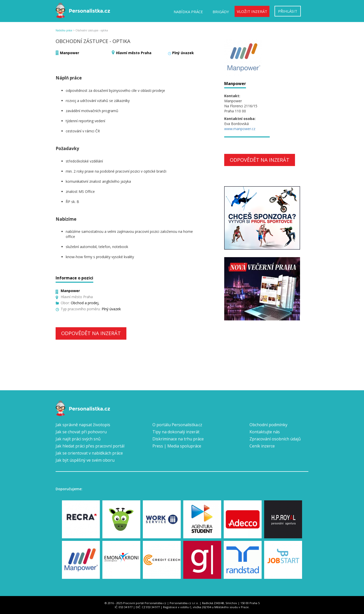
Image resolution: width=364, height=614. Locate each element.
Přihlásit (288, 11)
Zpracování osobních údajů (275, 439)
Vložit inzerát (252, 11)
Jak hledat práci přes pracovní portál (90, 446)
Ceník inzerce (262, 446)
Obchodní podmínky (268, 425)
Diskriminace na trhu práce (178, 439)
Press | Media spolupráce (177, 446)
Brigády (221, 12)
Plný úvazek (183, 53)
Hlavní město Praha (134, 53)
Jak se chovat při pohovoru (81, 432)
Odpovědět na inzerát (91, 333)
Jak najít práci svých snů (78, 439)
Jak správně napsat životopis (83, 425)
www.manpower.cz (240, 129)
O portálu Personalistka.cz (177, 425)
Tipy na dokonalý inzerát (176, 432)
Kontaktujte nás (265, 432)
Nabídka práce (188, 12)
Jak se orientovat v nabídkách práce (89, 453)
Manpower (70, 53)
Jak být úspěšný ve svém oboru (85, 460)
